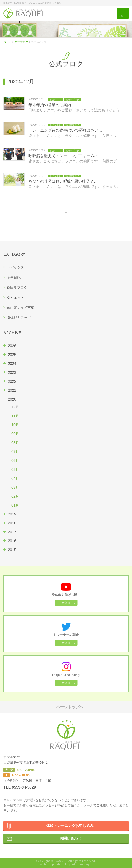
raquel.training (66, 675)
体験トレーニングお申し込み (70, 826)
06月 (15, 461)
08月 (15, 443)
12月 (15, 407)
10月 (15, 425)
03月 (15, 487)
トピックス (15, 267)
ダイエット (15, 298)
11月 (15, 416)
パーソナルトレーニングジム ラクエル (24, 13)
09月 (15, 434)
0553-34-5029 (24, 787)
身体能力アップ (19, 318)
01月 (15, 505)
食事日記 (14, 277)
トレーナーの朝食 (66, 635)
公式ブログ (21, 42)
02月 (15, 496)
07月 (15, 452)
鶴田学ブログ (17, 287)
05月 (15, 470)
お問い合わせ (70, 838)
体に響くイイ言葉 (21, 308)
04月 (15, 478)
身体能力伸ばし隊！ (66, 595)
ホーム (8, 42)
